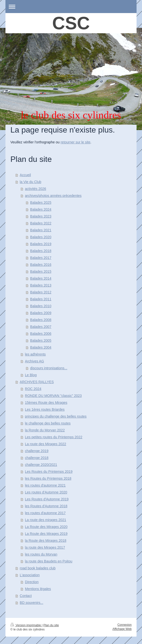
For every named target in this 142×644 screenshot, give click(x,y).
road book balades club (38, 568)
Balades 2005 (41, 340)
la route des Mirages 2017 (45, 547)
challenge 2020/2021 (41, 465)
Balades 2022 (41, 223)
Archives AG (35, 361)
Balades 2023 (41, 216)
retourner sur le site (76, 142)
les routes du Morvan (41, 554)
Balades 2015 (41, 271)
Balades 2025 (41, 203)
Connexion (125, 625)
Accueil (25, 175)
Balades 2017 (41, 258)
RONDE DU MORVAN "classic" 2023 (53, 396)
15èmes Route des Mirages (46, 403)
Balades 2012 (41, 292)
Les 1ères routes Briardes (45, 409)
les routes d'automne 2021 (45, 485)
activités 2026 (36, 189)
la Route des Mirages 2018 (46, 541)
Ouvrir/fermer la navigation (71, 7)
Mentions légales (38, 589)
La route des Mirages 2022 (46, 444)
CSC (71, 23)
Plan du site (51, 625)
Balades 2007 (41, 327)
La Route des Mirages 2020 (46, 527)
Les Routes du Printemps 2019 (49, 472)
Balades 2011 (41, 299)
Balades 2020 (41, 237)
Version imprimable (26, 625)
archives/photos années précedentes (53, 196)
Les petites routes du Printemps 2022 (54, 437)
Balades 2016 (41, 265)
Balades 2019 (41, 244)
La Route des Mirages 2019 (46, 534)
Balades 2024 (41, 209)
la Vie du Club (31, 182)
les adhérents (35, 354)
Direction (32, 582)
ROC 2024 (33, 389)
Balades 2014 (41, 278)
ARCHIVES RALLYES (37, 382)
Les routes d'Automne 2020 (46, 492)
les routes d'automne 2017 (45, 513)
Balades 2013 (41, 285)
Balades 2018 (41, 251)
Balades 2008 (41, 320)
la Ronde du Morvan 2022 (45, 430)
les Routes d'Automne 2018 (46, 506)
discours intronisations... (49, 368)
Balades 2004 (41, 347)
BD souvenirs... (32, 603)
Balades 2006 (41, 334)
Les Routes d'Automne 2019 (47, 499)
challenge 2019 (37, 451)
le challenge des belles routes (48, 423)
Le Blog (31, 375)
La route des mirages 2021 (46, 520)
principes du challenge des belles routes (56, 416)
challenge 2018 (37, 458)
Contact (26, 596)
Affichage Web (122, 629)
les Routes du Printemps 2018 (48, 478)
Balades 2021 (41, 230)
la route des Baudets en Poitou (49, 561)
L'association (30, 575)
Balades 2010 (41, 306)
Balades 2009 (41, 313)
